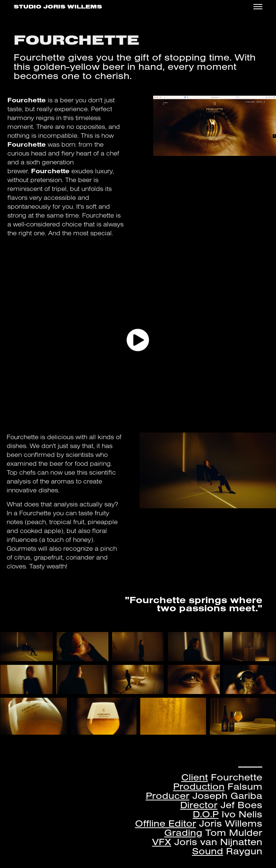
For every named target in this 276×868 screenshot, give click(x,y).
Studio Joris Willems (58, 7)
